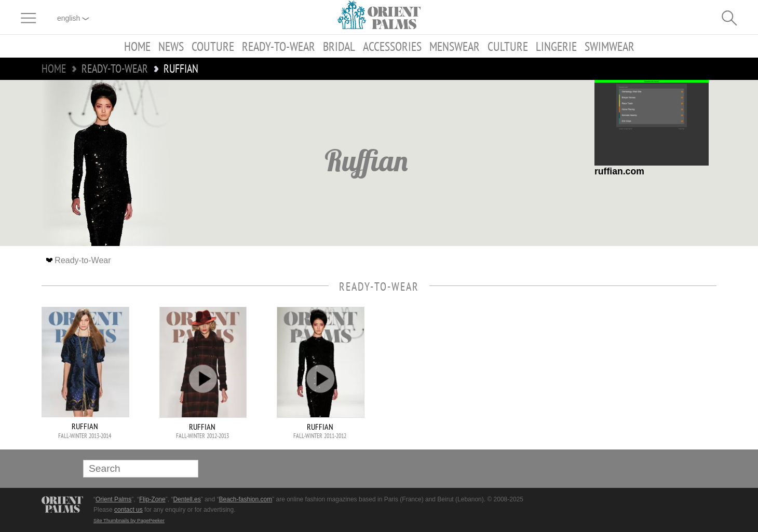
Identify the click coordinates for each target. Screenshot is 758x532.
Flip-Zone (152, 499)
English (73, 18)
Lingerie (556, 46)
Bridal (339, 46)
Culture (508, 46)
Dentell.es (187, 499)
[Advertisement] (644, 377)
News (171, 46)
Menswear (455, 46)
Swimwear (610, 46)
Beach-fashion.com (245, 499)
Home (137, 46)
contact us (128, 510)
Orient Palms (113, 499)
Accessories (392, 46)
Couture (213, 46)
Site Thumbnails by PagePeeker (129, 520)
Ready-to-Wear (279, 46)
